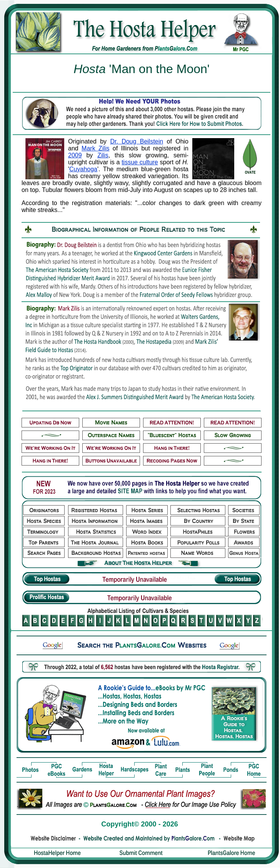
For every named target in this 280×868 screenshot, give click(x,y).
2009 (75, 155)
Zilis (103, 155)
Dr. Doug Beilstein (137, 141)
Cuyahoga (83, 169)
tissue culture (140, 162)
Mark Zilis (95, 148)
